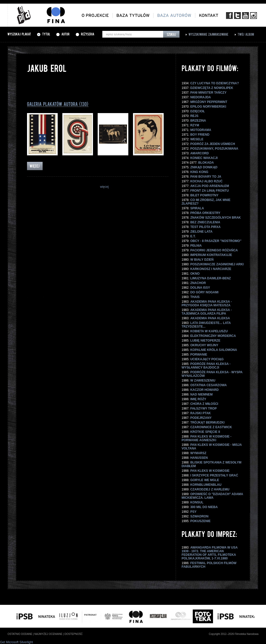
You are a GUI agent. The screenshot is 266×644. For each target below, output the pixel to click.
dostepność (74, 634)
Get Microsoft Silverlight (16, 642)
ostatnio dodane (20, 634)
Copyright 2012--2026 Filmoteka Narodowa (234, 634)
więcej (104, 187)
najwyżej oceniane (48, 634)
